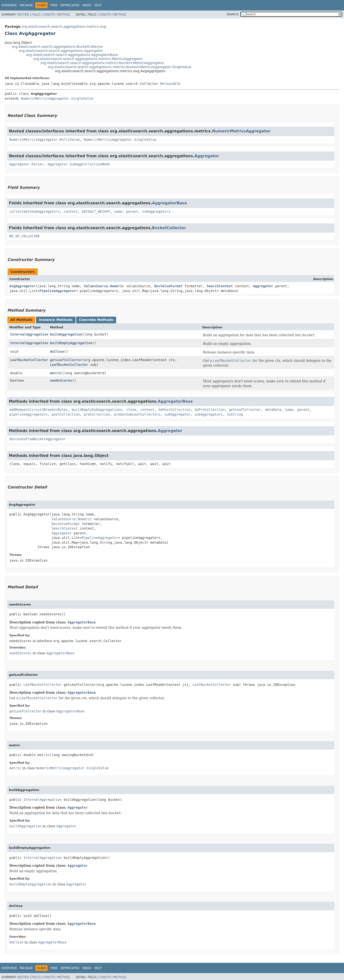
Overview (9, 5)
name (118, 211)
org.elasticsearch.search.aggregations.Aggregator (61, 51)
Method (64, 15)
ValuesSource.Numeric (104, 286)
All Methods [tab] (21, 320)
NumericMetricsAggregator (241, 131)
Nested (23, 15)
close (131, 410)
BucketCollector (169, 228)
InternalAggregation (29, 334)
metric (56, 373)
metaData (273, 410)
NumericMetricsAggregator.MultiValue (45, 140)
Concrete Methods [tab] (96, 320)
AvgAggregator (22, 286)
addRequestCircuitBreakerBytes (38, 410)
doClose (57, 352)
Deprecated (70, 5)
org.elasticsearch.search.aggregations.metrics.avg (64, 27)
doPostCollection (175, 410)
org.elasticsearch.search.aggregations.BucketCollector (57, 47)
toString (235, 414)
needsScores (61, 380)
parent (132, 211)
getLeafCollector (66, 360)
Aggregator (207, 156)
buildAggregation (66, 334)
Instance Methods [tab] (56, 320)
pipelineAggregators (28, 414)
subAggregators (156, 211)
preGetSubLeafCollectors (137, 414)
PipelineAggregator (58, 291)
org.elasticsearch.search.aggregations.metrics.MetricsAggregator (88, 59)
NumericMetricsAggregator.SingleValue (57, 98)
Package (26, 5)
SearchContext (220, 286)
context (71, 211)
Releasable (170, 84)
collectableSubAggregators (35, 211)
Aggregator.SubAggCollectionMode (79, 164)
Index (87, 5)
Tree (54, 5)
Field (36, 15)
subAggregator (177, 414)
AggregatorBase (169, 203)
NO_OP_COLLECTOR (24, 236)
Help (98, 5)
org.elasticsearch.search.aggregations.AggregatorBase (72, 55)
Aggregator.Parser (26, 164)
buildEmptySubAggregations (97, 410)
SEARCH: (233, 14)
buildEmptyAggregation (71, 343)
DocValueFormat (168, 286)
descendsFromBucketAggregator (38, 439)
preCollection (97, 414)
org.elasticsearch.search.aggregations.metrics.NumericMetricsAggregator (102, 63)
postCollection (66, 414)
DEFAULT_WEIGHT (96, 211)
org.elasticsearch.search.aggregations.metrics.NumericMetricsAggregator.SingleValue (120, 67)
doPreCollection (210, 410)
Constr (48, 15)
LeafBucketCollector (29, 360)
